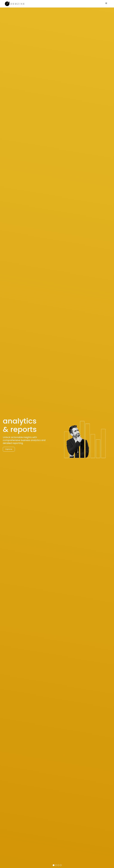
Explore (9, 455)
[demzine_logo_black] (15, 2)
